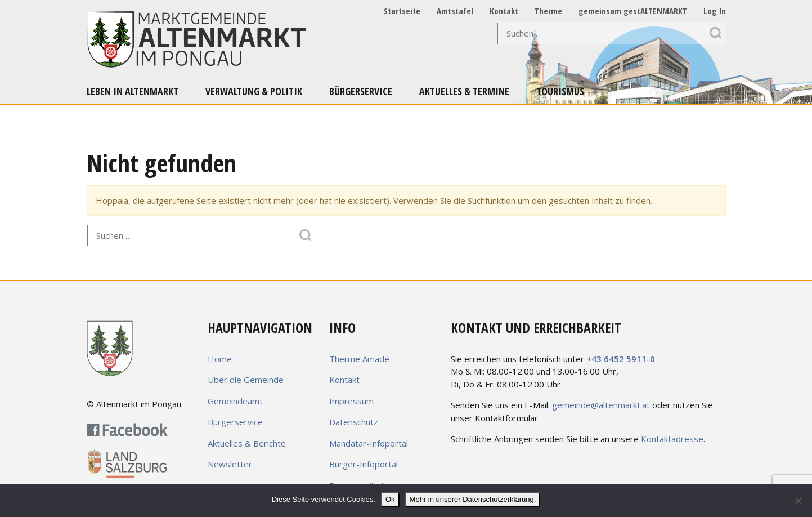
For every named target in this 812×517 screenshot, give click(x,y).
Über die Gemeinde (246, 380)
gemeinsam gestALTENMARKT (633, 11)
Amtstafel (455, 11)
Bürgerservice (361, 91)
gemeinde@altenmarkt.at (601, 405)
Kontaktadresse (672, 439)
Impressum (351, 401)
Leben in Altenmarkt (133, 91)
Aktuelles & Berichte (247, 443)
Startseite (402, 11)
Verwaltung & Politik (254, 91)
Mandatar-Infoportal (369, 443)
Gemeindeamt (235, 401)
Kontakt (504, 11)
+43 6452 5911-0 (621, 359)
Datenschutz (354, 422)
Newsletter (230, 464)
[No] (798, 501)
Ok (390, 499)
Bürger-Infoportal (364, 464)
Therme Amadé (359, 359)
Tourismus (560, 91)
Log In (715, 11)
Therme (548, 11)
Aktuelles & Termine (464, 91)
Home (220, 359)
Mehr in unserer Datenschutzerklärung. (473, 499)
